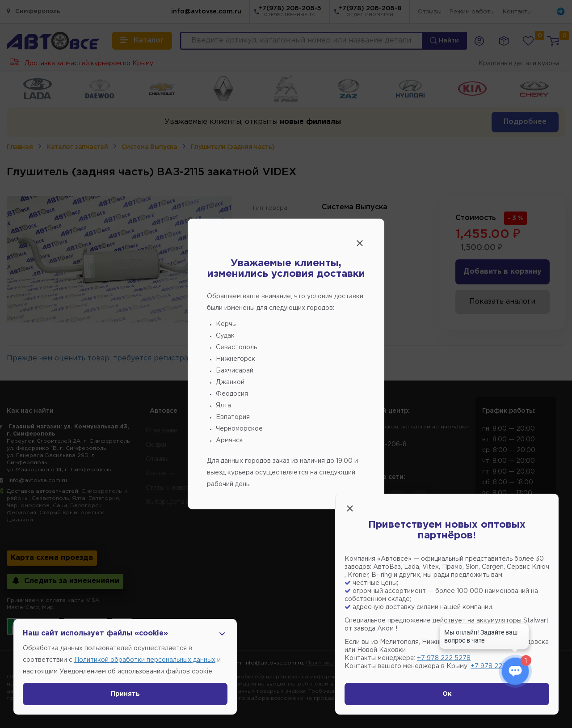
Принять (125, 694)
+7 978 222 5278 (444, 658)
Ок (447, 694)
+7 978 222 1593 (496, 666)
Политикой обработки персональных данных (145, 660)
